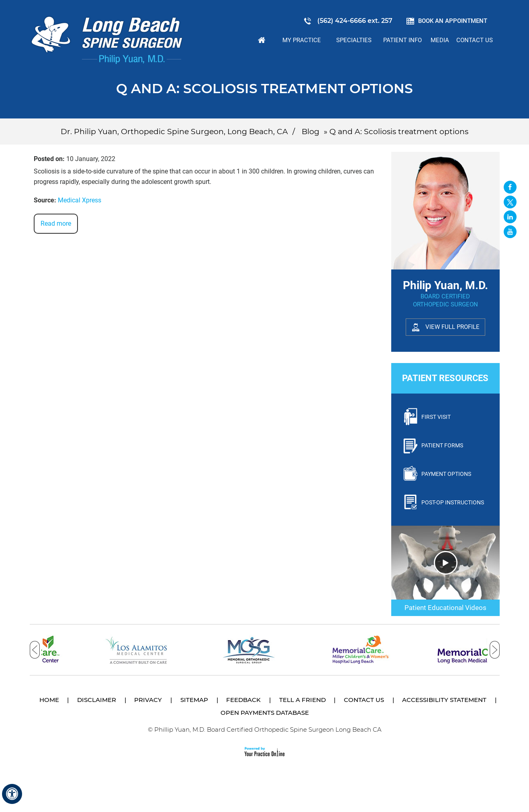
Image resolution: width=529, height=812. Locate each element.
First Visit (436, 417)
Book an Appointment (453, 21)
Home (261, 40)
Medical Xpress (80, 200)
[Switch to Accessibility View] (12, 794)
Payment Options (446, 474)
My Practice (302, 40)
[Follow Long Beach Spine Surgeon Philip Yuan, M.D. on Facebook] (510, 187)
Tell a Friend (302, 700)
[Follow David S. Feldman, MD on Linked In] (510, 217)
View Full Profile (452, 327)
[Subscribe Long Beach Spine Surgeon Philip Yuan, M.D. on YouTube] (510, 232)
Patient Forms (442, 445)
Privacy (148, 700)
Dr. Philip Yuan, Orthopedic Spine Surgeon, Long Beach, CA (174, 132)
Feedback (243, 700)
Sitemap (194, 700)
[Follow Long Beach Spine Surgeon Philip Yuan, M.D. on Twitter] (510, 202)
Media (440, 40)
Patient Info (402, 40)
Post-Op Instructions (453, 502)
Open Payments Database (265, 713)
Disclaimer (97, 700)
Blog (310, 132)
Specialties (354, 40)
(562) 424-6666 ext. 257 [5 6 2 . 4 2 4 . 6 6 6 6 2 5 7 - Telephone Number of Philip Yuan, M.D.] (355, 21)
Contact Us (475, 40)
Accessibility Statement (444, 700)
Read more (56, 223)
